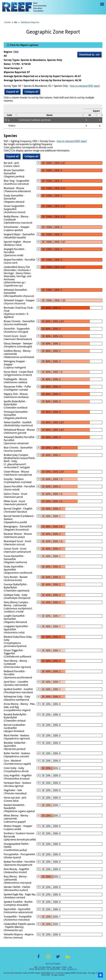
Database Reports (30, 22)
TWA (16, 52)
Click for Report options (24, 45)
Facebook (39, 958)
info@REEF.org (72, 969)
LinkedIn (68, 958)
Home (7, 22)
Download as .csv (89, 55)
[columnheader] (11, 115)
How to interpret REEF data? (85, 86)
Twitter (58, 958)
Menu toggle (102, 6)
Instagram (48, 958)
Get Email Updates (53, 963)
